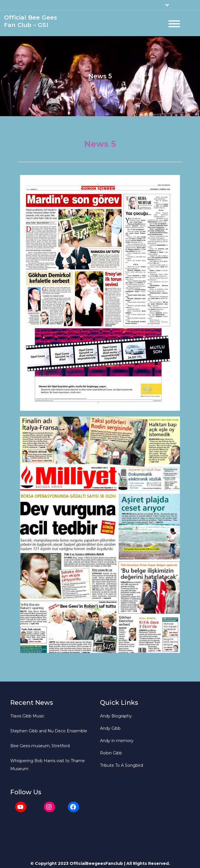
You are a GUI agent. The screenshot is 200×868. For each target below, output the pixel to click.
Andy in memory (117, 741)
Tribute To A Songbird (121, 765)
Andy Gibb (110, 728)
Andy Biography (116, 716)
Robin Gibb (111, 753)
